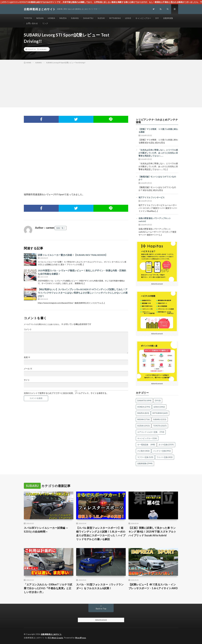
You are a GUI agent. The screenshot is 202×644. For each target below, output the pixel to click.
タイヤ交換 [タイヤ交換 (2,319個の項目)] (166, 445)
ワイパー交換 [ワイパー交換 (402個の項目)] (165, 457)
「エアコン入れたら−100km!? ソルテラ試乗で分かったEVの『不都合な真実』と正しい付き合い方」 (48, 588)
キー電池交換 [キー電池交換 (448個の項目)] (146, 445)
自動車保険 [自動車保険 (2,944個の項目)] (145, 463)
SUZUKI (101, 18)
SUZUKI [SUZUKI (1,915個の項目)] (144, 426)
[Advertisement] (101, 85)
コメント (28, 329)
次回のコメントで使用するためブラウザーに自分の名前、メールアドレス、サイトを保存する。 (66, 393)
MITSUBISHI (115, 18)
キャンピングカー (143, 18)
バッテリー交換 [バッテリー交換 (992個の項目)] (162, 451)
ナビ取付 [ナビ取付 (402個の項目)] (143, 451)
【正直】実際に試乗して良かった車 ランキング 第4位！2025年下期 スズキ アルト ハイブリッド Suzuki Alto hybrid (152, 532)
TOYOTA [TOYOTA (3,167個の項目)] (160, 426)
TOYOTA (28, 18)
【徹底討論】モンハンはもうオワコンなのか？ (157, 178)
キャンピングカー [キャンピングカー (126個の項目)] (147, 438)
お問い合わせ (32, 23)
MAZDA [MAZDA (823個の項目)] (143, 413)
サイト (27, 380)
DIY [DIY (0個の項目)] (158, 401)
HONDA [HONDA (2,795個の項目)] (144, 407)
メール (28, 369)
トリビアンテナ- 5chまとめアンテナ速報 (157, 121)
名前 (27, 357)
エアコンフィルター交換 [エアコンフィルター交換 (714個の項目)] (151, 432)
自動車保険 (168, 18)
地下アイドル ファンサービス (152, 197)
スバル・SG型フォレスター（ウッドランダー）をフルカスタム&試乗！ (100, 586)
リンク (45, 23)
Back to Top (101, 609)
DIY (157, 18)
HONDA (51, 18)
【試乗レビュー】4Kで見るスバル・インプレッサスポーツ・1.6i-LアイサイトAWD (153, 586)
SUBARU (75, 18)
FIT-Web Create (56, 638)
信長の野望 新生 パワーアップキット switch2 (155, 220)
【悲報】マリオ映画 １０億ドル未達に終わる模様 (158, 130)
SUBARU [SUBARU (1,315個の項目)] (160, 419)
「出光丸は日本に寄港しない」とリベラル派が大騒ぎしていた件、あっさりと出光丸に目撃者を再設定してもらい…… (158, 153)
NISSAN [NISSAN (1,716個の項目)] (144, 419)
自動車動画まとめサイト (51, 634)
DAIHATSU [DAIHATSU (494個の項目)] (144, 401)
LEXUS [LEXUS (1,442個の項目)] (159, 407)
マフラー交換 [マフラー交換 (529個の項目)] (145, 457)
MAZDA (63, 18)
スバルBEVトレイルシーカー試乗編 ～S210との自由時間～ (46, 530)
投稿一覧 (60, 228)
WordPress (81, 638)
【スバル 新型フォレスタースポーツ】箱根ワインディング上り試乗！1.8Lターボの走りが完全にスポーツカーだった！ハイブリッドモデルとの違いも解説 (101, 533)
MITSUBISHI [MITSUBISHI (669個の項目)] (160, 413)
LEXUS (128, 18)
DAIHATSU (88, 18)
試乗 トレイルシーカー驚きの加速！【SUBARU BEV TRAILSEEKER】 (73, 255)
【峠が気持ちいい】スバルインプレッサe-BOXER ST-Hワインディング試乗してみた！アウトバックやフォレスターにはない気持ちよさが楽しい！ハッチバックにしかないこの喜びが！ (83, 293)
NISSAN (40, 18)
